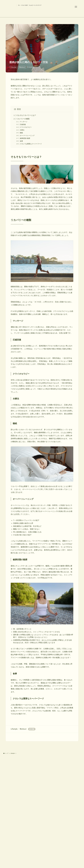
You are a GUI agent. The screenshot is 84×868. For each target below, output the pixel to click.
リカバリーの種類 (23, 119)
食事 (21, 141)
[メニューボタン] (76, 7)
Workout (22, 67)
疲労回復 (32, 729)
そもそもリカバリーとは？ (26, 115)
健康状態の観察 (25, 138)
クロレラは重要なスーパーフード (31, 144)
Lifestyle (14, 67)
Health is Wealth (24, 11)
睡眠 (21, 133)
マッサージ (24, 122)
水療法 (22, 130)
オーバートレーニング (27, 135)
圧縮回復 (23, 124)
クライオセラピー (26, 127)
